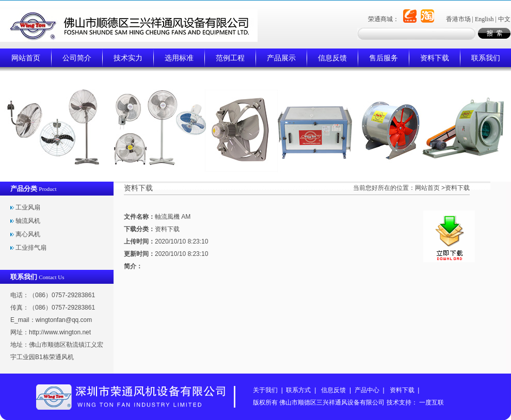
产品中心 (367, 390)
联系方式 (298, 390)
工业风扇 (28, 207)
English (484, 19)
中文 (504, 19)
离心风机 (28, 234)
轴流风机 (28, 221)
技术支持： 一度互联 (415, 402)
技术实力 (128, 58)
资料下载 (435, 58)
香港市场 (458, 19)
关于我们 (265, 390)
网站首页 (26, 58)
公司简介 (77, 58)
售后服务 (384, 58)
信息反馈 (332, 58)
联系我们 (486, 58)
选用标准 (179, 58)
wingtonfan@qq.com (64, 320)
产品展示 (281, 58)
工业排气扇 (31, 248)
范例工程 (230, 58)
